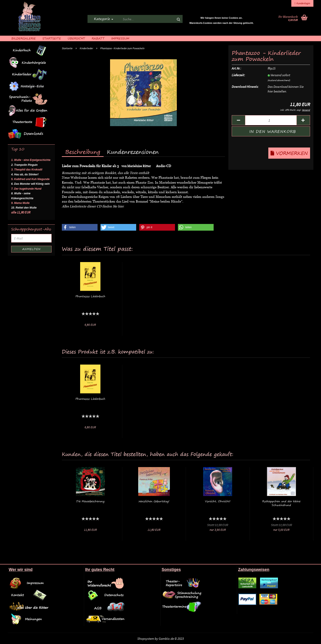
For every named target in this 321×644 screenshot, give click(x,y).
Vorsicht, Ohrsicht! (218, 501)
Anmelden (31, 249)
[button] (80, 227)
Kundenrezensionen (133, 152)
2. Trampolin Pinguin (24, 165)
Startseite (52, 38)
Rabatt (98, 38)
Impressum (120, 38)
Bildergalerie (24, 38)
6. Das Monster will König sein (30, 184)
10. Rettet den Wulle (24, 208)
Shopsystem (146, 639)
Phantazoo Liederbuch (90, 296)
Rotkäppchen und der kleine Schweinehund (281, 503)
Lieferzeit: (238, 75)
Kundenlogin (302, 3)
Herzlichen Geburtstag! (154, 501)
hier (121, 206)
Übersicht (76, 38)
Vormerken (289, 153)
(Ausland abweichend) (279, 80)
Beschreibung (83, 152)
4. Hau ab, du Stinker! (25, 174)
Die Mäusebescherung (90, 501)
